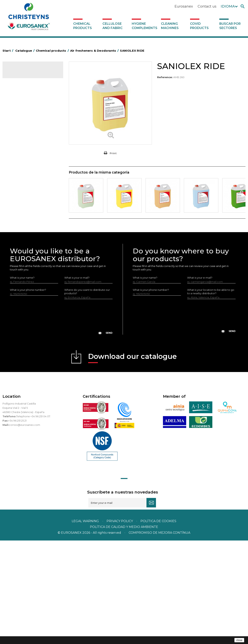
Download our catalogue (132, 461)
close (239, 640)
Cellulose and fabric (113, 26)
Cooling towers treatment (26, 249)
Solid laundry (18, 153)
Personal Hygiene (21, 129)
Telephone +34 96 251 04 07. (33, 520)
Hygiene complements (145, 26)
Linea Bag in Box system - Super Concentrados (29, 186)
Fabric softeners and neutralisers (30, 159)
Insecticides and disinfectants (28, 135)
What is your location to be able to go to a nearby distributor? (211, 395)
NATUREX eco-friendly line (26, 219)
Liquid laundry (19, 147)
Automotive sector (22, 99)
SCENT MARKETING (22, 87)
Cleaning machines (170, 26)
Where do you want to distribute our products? (87, 395)
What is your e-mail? (77, 381)
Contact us (207, 6)
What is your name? (22, 381)
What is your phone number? (28, 393)
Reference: (165, 77)
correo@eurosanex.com (25, 528)
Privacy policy (120, 625)
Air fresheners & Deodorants (28, 93)
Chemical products (83, 26)
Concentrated (19, 105)
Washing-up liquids (22, 171)
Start (9, 51)
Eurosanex (184, 6)
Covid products (199, 26)
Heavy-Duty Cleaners (23, 117)
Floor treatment (20, 243)
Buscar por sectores (230, 26)
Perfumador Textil (21, 165)
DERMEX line (18, 213)
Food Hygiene (19, 123)
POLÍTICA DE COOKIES (158, 625)
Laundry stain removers (25, 141)
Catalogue (22, 73)
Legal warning (86, 625)
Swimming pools (20, 237)
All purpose (17, 231)
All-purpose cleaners (23, 201)
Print (113, 153)
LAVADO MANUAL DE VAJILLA (29, 177)
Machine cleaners (21, 207)
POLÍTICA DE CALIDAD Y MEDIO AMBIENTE (124, 630)
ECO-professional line (24, 225)
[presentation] (61, 423)
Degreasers (17, 111)
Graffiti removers (20, 195)
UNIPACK (16, 255)
